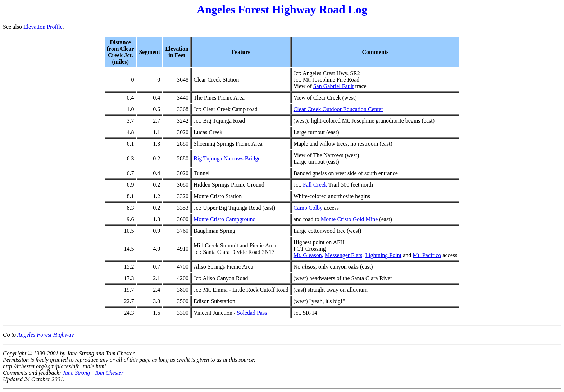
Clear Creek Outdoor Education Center (338, 109)
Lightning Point (383, 255)
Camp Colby (308, 208)
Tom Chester (109, 373)
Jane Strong (76, 373)
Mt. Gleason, (308, 255)
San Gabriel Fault (334, 86)
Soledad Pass (252, 313)
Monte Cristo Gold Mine (349, 219)
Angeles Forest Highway (46, 335)
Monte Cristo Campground (224, 219)
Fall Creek (315, 185)
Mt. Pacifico (427, 255)
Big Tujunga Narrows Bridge (227, 158)
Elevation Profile (43, 27)
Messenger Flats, (344, 255)
